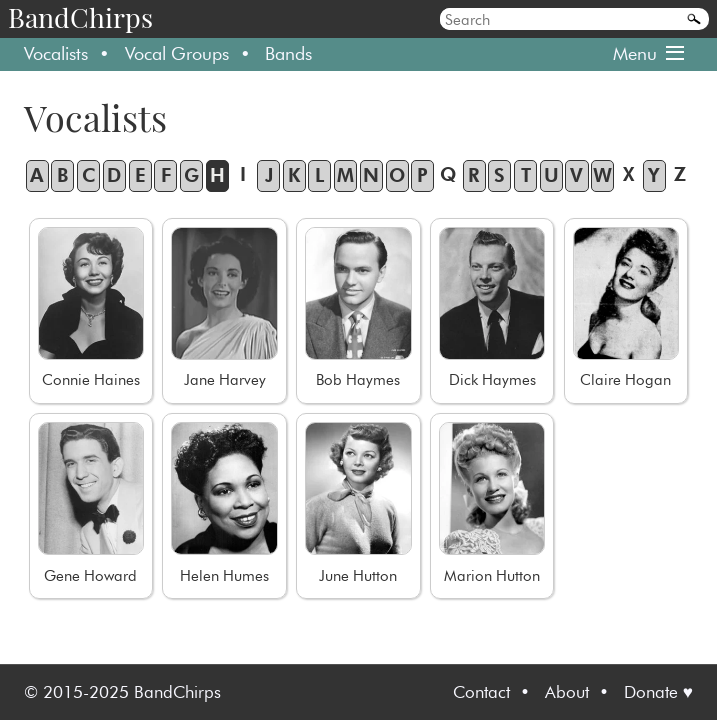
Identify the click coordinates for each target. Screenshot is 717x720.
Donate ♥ (658, 691)
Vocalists (56, 53)
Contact (481, 691)
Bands (288, 53)
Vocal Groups (177, 53)
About (567, 691)
